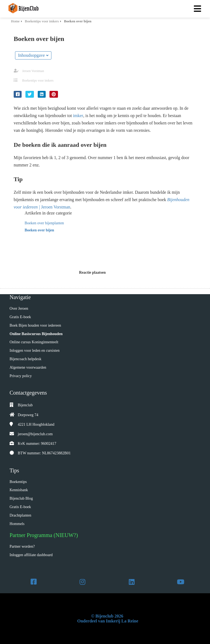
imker (78, 116)
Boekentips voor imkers (38, 80)
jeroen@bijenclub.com (35, 434)
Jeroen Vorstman (33, 71)
